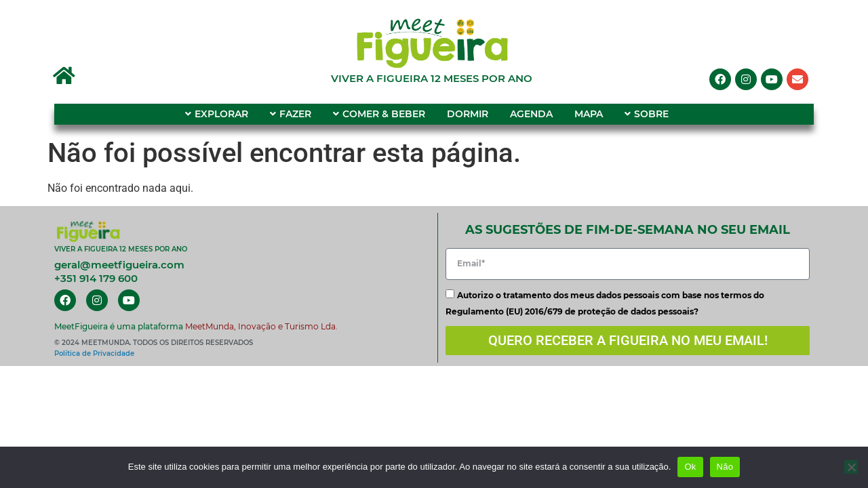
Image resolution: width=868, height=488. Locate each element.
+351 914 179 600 (96, 278)
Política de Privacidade (94, 353)
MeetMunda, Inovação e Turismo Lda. (261, 326)
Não (725, 467)
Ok (690, 467)
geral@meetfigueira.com (119, 265)
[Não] (851, 467)
